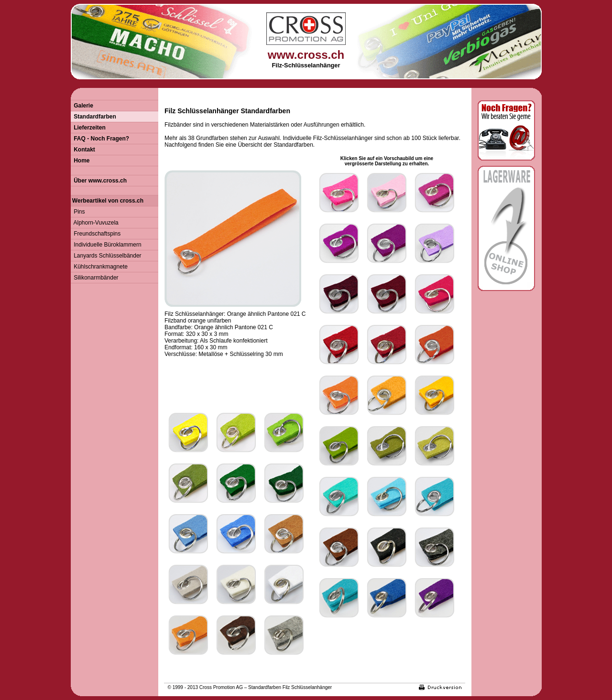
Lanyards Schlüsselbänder (106, 256)
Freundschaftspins (96, 234)
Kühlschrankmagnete (99, 267)
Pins (78, 212)
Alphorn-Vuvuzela (95, 223)
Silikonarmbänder (95, 278)
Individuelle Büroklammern (106, 245)
